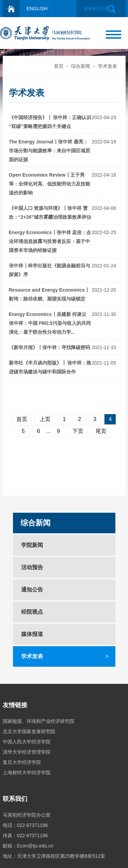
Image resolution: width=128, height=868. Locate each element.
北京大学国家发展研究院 (29, 731)
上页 (45, 419)
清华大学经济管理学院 (27, 752)
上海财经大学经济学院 (27, 773)
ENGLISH (37, 9)
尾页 (101, 431)
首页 (59, 66)
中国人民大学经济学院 (27, 742)
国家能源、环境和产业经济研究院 (39, 721)
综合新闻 (81, 66)
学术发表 (108, 66)
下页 (78, 431)
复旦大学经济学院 (22, 762)
